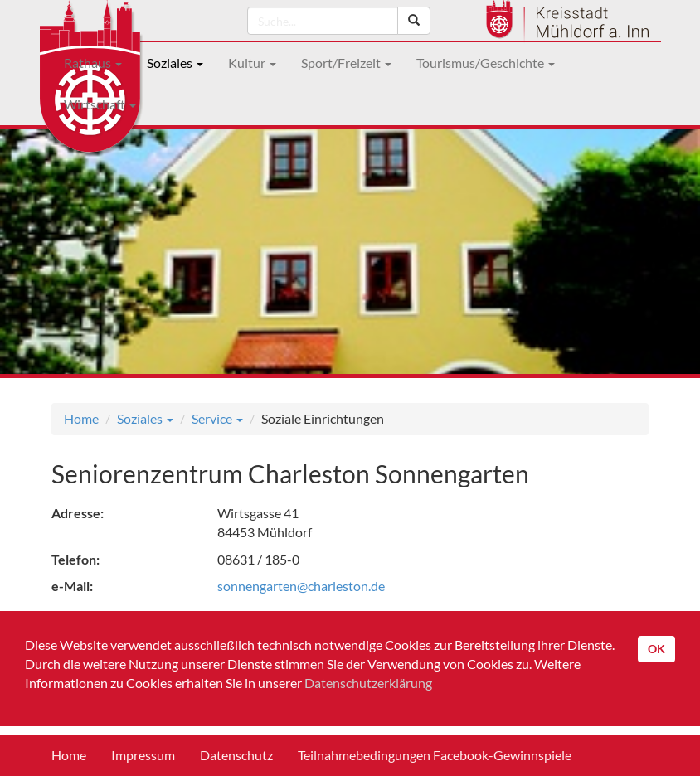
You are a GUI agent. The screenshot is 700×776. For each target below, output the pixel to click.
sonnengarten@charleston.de (301, 586)
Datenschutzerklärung (368, 683)
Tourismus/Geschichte (486, 63)
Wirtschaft (100, 104)
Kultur (252, 63)
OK (656, 649)
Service (217, 418)
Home (81, 418)
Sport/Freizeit (346, 63)
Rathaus (93, 63)
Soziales (175, 63)
